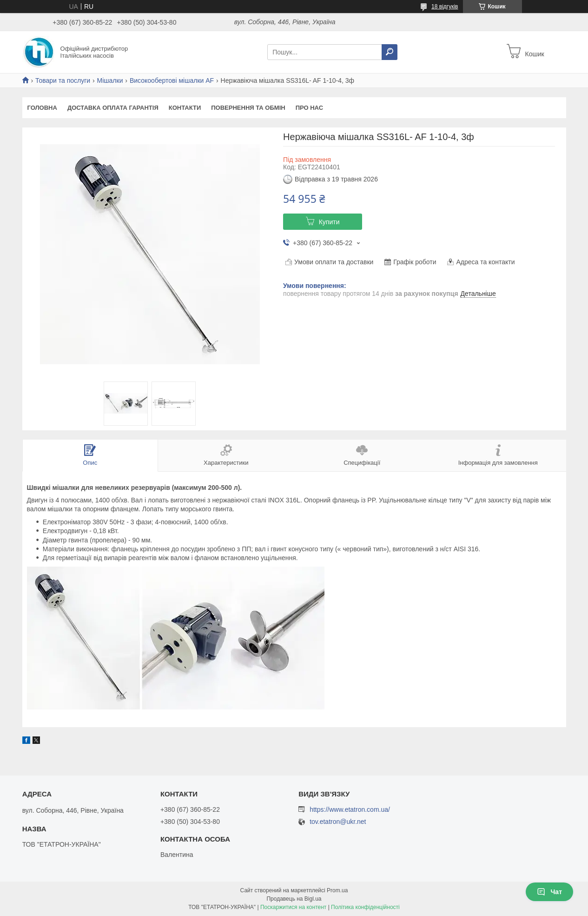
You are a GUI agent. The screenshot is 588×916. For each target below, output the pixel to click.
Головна (42, 108)
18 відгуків (445, 7)
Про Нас (309, 108)
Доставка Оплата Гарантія (113, 108)
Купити (329, 222)
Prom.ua (337, 890)
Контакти (185, 108)
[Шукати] (390, 52)
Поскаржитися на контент (293, 907)
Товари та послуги (63, 80)
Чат (549, 892)
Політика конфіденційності (365, 907)
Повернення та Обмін (248, 108)
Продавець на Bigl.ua (294, 899)
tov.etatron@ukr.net (338, 822)
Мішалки (110, 80)
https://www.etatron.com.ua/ (350, 809)
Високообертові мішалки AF (172, 80)
